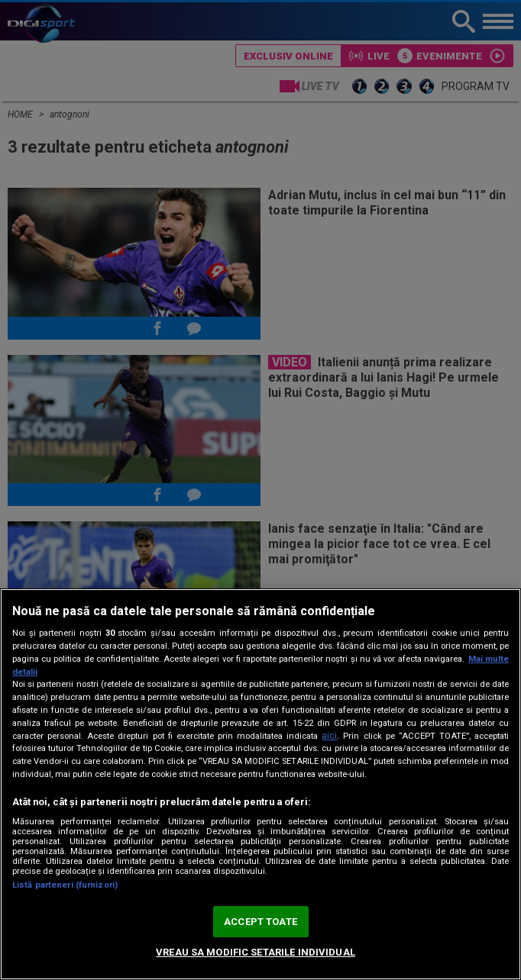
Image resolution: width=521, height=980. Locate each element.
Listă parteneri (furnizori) (65, 885)
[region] (260, 784)
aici (329, 736)
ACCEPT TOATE (260, 922)
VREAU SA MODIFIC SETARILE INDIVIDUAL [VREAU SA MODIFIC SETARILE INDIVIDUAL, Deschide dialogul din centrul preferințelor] (256, 952)
